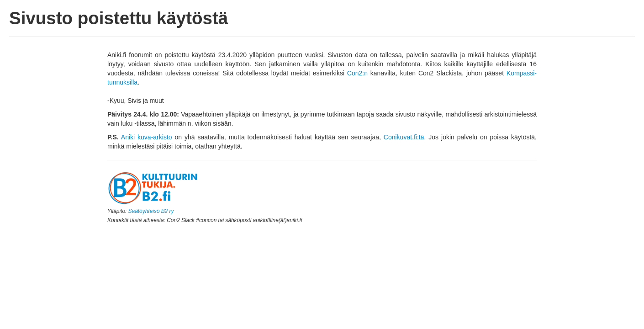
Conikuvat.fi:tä (404, 137)
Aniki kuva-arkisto (147, 137)
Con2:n (357, 73)
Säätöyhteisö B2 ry (151, 211)
